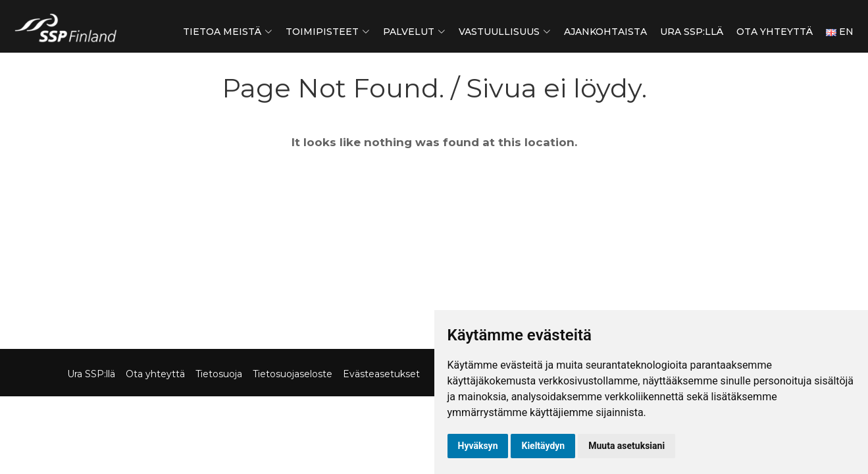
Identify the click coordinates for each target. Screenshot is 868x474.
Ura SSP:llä (692, 32)
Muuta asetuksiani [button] (626, 446)
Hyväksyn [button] (478, 446)
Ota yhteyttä (775, 32)
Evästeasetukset (381, 374)
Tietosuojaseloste (293, 374)
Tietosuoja (219, 374)
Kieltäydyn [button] (543, 446)
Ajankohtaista (605, 32)
